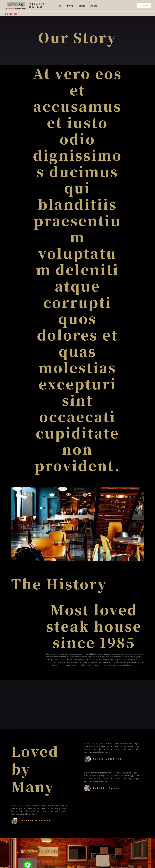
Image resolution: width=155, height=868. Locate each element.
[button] (134, 6)
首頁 (60, 6)
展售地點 (94, 6)
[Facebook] (6, 14)
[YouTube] (15, 14)
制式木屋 (70, 6)
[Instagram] (11, 14)
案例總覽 (82, 6)
